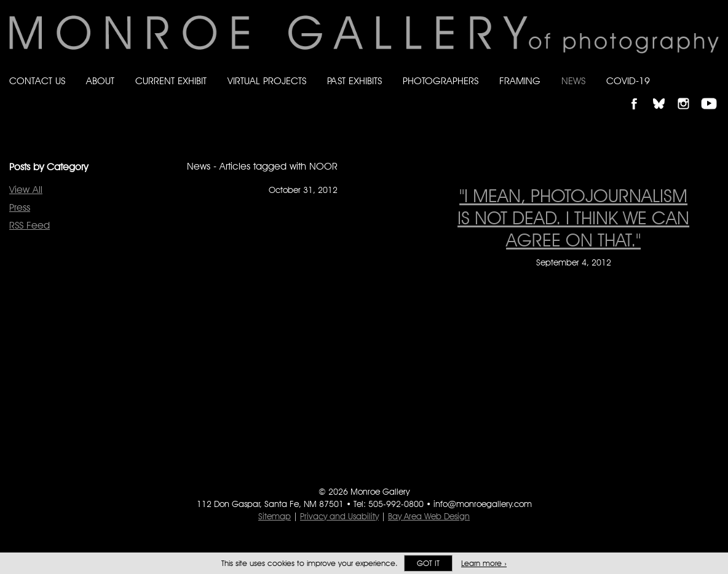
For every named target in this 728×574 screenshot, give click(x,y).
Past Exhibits (354, 81)
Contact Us (37, 81)
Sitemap (275, 516)
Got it (428, 563)
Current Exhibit (171, 81)
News (573, 81)
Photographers (441, 81)
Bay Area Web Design (429, 516)
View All (26, 190)
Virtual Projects (267, 81)
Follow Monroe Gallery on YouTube (713, 93)
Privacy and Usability (339, 516)
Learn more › (484, 563)
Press (20, 207)
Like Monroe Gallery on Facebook (640, 93)
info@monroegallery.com (483, 504)
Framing (520, 81)
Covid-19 (628, 81)
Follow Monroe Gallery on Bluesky (665, 93)
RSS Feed (30, 225)
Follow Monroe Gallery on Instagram (689, 93)
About (100, 81)
